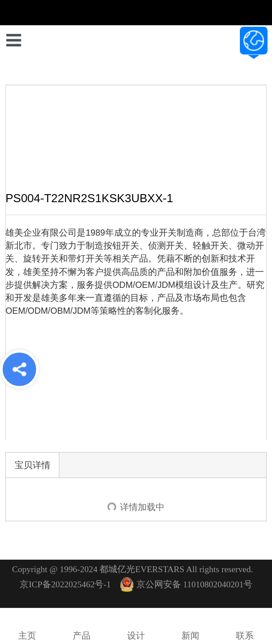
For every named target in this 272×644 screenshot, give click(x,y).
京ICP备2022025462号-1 (65, 584)
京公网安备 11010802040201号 (187, 584)
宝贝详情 (33, 465)
